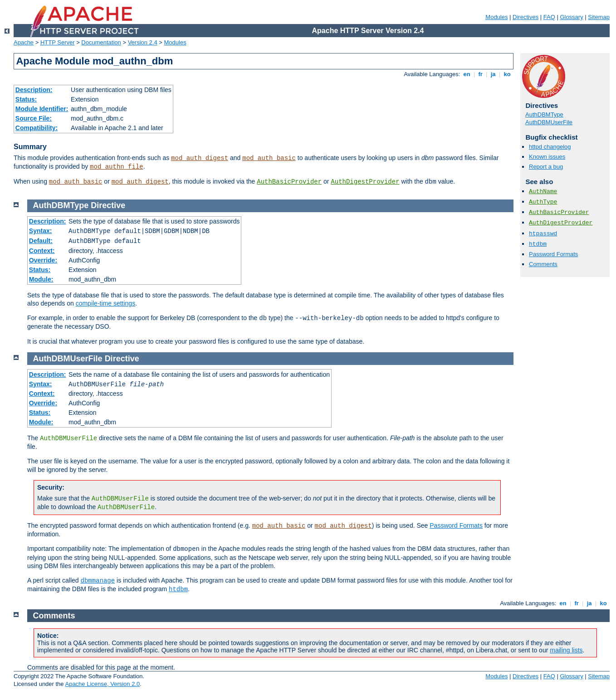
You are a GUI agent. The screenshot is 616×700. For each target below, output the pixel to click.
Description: (34, 90)
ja (493, 74)
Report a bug (546, 167)
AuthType (543, 202)
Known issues (547, 157)
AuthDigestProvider (365, 182)
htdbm (538, 244)
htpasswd (543, 234)
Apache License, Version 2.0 (102, 684)
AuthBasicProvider (289, 182)
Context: (42, 251)
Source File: (34, 118)
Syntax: (41, 231)
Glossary (571, 17)
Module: (41, 279)
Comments (543, 264)
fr (481, 74)
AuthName (543, 192)
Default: (41, 241)
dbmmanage (98, 581)
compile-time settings (106, 303)
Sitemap (599, 17)
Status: (26, 99)
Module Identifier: (42, 109)
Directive (108, 205)
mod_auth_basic (269, 158)
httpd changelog (550, 147)
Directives (526, 17)
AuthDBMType (544, 114)
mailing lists (566, 650)
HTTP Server (58, 42)
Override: (43, 260)
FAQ (549, 17)
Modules (496, 17)
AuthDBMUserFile (549, 122)
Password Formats (553, 254)
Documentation (101, 42)
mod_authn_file (117, 167)
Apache (24, 42)
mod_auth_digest (200, 158)
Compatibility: (37, 128)
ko (507, 74)
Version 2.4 (143, 42)
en (467, 74)
